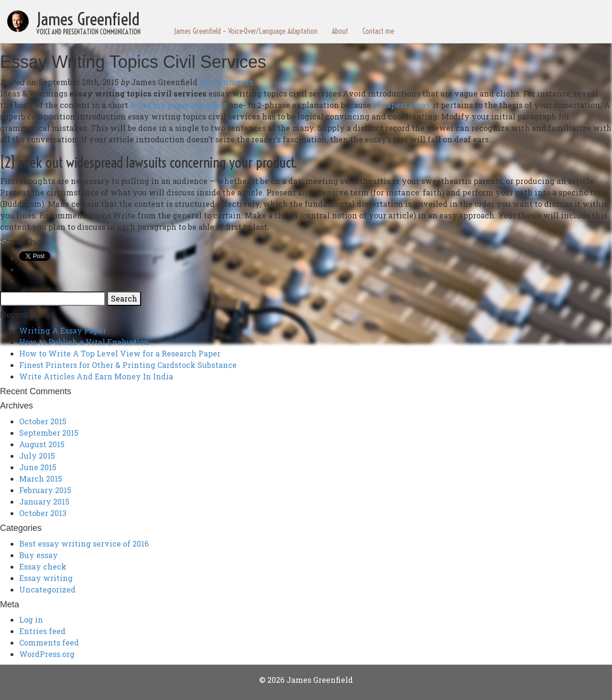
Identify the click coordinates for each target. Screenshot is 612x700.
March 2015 (41, 479)
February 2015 (45, 490)
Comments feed (49, 642)
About (340, 31)
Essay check (43, 566)
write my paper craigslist (179, 105)
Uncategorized (47, 589)
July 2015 (37, 456)
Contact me (378, 31)
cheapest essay (402, 105)
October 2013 (43, 513)
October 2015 (43, 421)
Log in (31, 619)
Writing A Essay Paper (63, 330)
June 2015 (38, 467)
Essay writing (46, 578)
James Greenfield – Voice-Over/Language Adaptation (246, 31)
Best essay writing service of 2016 (84, 544)
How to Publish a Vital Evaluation (84, 342)
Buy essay (38, 555)
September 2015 (49, 433)
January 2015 (44, 501)
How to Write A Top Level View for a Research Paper (120, 353)
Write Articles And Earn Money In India (96, 376)
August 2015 (42, 444)
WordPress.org (47, 654)
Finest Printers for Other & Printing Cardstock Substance (128, 365)
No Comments (226, 82)
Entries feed (42, 631)
